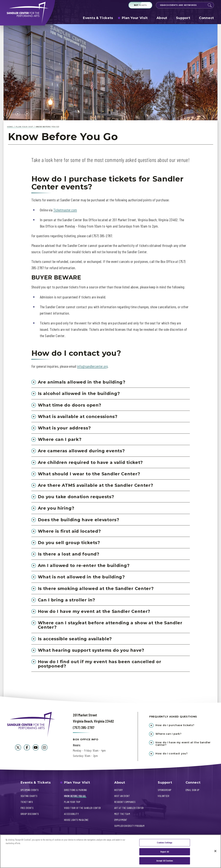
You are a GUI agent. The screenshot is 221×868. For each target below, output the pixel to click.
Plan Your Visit (135, 18)
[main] (110, 364)
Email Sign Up (193, 790)
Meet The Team (122, 814)
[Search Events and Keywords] (182, 5)
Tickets (140, 5)
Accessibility (71, 814)
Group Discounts (30, 814)
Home (10, 127)
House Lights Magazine (76, 820)
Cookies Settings (165, 843)
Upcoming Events (30, 790)
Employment (121, 820)
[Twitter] (18, 747)
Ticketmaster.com (65, 210)
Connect (206, 18)
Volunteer (164, 796)
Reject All (165, 852)
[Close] (215, 852)
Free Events (27, 808)
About (162, 18)
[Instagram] (44, 747)
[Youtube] (36, 747)
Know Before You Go (75, 796)
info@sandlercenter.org (92, 366)
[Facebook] (27, 747)
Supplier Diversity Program (129, 826)
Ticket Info (27, 802)
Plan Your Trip (72, 802)
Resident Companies (125, 802)
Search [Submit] (210, 5)
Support (183, 18)
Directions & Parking (76, 790)
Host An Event (122, 796)
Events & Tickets (98, 18)
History (119, 790)
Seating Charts (29, 796)
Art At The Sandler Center (129, 808)
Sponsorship (165, 790)
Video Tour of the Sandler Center (83, 808)
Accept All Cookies (165, 861)
